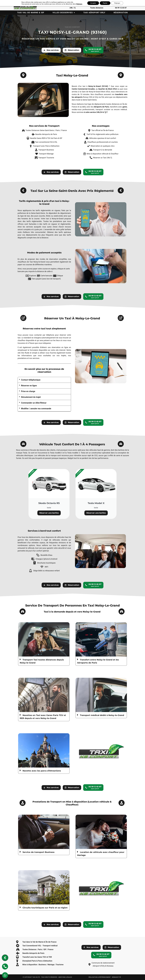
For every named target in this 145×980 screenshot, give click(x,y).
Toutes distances (97, 8)
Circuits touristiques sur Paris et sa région (45, 908)
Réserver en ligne (29, 386)
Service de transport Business (39, 852)
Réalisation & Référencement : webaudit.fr (105, 977)
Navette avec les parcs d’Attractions (42, 771)
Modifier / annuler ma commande (36, 409)
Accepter (95, 3)
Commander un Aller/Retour (34, 403)
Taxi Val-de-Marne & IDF (31, 13)
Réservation (121, 13)
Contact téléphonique (31, 380)
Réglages (80, 4)
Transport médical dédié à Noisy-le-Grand (102, 715)
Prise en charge (28, 391)
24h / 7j (72, 8)
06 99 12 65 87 (121, 8)
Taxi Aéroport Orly (94, 13)
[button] (44, 380)
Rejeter (107, 3)
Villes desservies (64, 13)
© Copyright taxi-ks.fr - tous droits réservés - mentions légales (47, 977)
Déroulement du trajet (31, 397)
